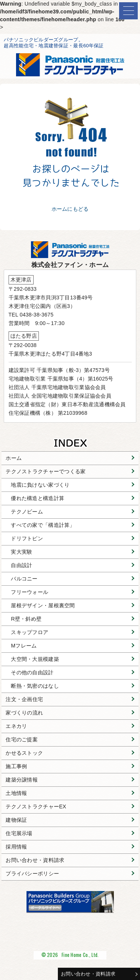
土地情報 (16, 793)
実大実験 (21, 552)
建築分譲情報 (22, 780)
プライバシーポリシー (32, 874)
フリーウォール (29, 592)
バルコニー (24, 579)
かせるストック (24, 753)
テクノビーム (27, 512)
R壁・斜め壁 (26, 619)
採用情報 (16, 847)
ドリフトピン (27, 538)
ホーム (14, 458)
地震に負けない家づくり (40, 485)
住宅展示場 (19, 833)
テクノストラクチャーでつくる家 (46, 471)
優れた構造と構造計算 (38, 498)
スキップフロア (29, 632)
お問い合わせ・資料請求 (88, 974)
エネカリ (16, 726)
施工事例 (16, 766)
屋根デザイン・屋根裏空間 (43, 605)
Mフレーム (24, 646)
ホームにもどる (70, 209)
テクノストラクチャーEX (36, 806)
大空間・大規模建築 (35, 659)
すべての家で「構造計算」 (43, 525)
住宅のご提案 (22, 739)
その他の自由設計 (32, 672)
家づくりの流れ (24, 713)
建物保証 (16, 820)
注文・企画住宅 (24, 699)
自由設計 (21, 565)
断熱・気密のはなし (35, 686)
